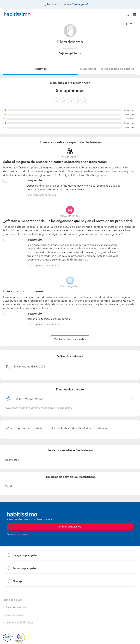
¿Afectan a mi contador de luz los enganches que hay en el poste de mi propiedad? (68, 221)
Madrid (84, 428)
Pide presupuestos (70, 527)
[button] (70, 555)
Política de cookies (14, 615)
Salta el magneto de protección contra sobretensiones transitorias (55, 162)
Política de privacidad (15, 608)
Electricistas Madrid (62, 428)
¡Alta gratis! (81, 4)
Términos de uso (12, 600)
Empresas (20, 428)
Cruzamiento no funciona (23, 291)
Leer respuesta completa (41, 195)
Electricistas (38, 428)
